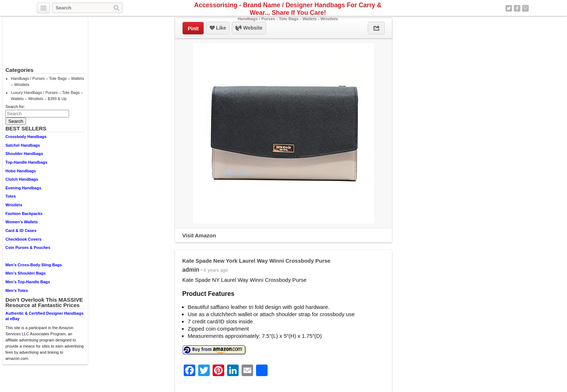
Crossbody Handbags (26, 137)
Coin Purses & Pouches (28, 247)
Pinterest (525, 8)
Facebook (517, 8)
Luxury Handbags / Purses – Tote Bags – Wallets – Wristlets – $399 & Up (47, 96)
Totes (11, 196)
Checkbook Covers (24, 239)
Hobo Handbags (21, 171)
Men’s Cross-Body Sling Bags (34, 265)
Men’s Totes (17, 290)
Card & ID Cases (21, 231)
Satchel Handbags (23, 145)
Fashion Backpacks (24, 214)
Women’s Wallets (22, 222)
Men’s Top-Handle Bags (28, 282)
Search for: (15, 107)
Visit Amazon (199, 235)
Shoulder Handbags (24, 154)
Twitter (509, 8)
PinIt (193, 29)
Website (249, 28)
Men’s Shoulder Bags (25, 273)
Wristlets (14, 205)
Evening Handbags (23, 188)
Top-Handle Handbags (26, 162)
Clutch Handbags (22, 179)
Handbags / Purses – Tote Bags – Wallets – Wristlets (47, 81)
